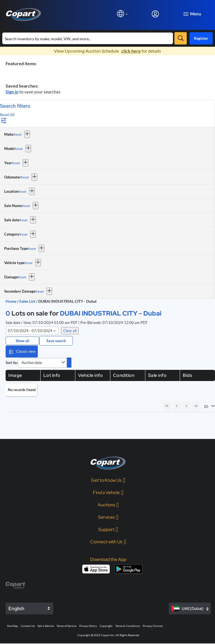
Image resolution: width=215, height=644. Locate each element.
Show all (23, 341)
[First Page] (166, 407)
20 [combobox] (206, 407)
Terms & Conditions (128, 626)
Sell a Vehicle (46, 626)
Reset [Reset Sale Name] (26, 206)
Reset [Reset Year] (16, 163)
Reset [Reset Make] (17, 134)
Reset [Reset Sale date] (23, 220)
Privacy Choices (153, 626)
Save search (56, 341)
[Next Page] (186, 407)
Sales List (28, 301)
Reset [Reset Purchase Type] (32, 249)
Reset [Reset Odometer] (25, 177)
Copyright (106, 626)
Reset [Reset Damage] (22, 277)
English (16, 609)
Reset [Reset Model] (19, 149)
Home (11, 301)
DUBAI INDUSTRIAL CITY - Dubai (111, 313)
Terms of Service (66, 626)
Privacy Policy (88, 626)
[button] (27, 134)
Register (201, 38)
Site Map (12, 626)
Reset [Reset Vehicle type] (28, 263)
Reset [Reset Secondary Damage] (40, 291)
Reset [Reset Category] (23, 234)
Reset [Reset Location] (22, 191)
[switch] (69, 363)
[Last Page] (196, 407)
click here (131, 51)
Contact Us (28, 626)
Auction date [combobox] (32, 363)
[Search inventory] (88, 38)
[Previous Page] (176, 407)
